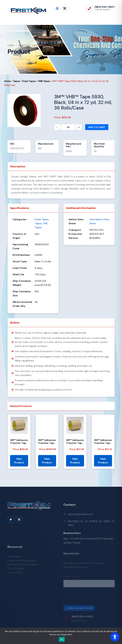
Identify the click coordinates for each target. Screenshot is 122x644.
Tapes (16, 81)
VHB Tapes (44, 81)
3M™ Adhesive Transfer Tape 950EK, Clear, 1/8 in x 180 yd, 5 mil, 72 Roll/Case (75, 442)
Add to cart (97, 127)
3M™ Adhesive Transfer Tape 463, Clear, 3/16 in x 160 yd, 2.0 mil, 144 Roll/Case (103, 442)
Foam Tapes (29, 81)
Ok (62, 639)
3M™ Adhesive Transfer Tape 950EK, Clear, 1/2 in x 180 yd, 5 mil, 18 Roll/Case (19, 442)
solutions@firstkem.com (80, 516)
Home (11, 45)
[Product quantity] (68, 127)
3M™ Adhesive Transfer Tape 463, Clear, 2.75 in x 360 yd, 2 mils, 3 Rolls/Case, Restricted (47, 442)
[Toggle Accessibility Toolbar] (115, 637)
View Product (19, 461)
